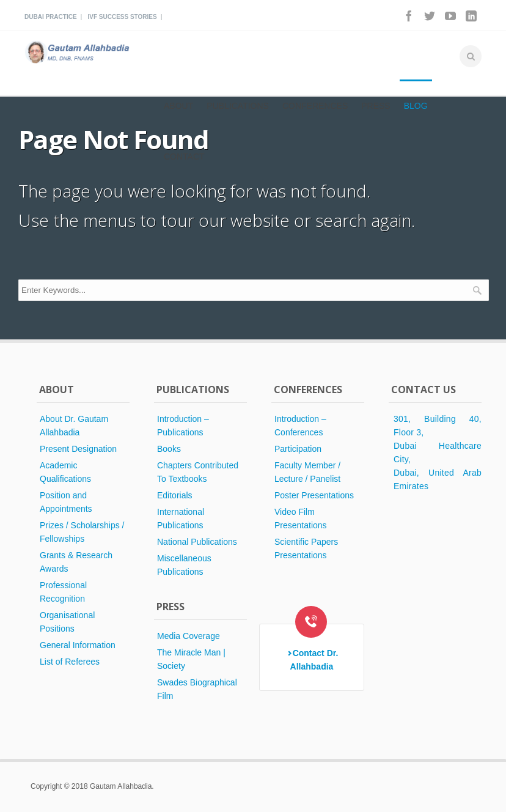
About (178, 106)
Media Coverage (189, 636)
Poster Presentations (314, 495)
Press (376, 106)
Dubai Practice (51, 17)
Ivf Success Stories (122, 17)
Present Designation (78, 449)
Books (169, 449)
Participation (298, 449)
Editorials (175, 495)
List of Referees (70, 662)
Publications (238, 106)
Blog (416, 106)
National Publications (197, 542)
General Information (78, 645)
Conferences (315, 106)
